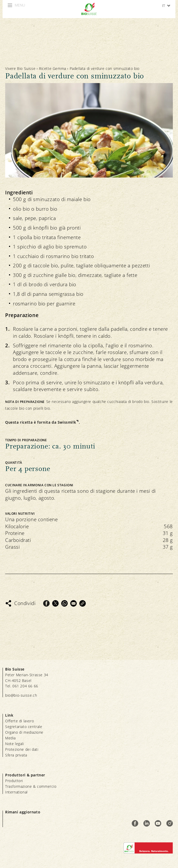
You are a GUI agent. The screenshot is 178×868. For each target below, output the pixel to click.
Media (10, 738)
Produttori (14, 781)
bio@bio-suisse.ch (21, 695)
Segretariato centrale (24, 727)
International (16, 792)
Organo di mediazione (24, 732)
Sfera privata (16, 755)
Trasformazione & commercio (31, 786)
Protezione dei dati (22, 749)
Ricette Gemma (53, 68)
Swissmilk (67, 422)
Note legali (15, 744)
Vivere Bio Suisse (20, 68)
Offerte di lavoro (20, 721)
